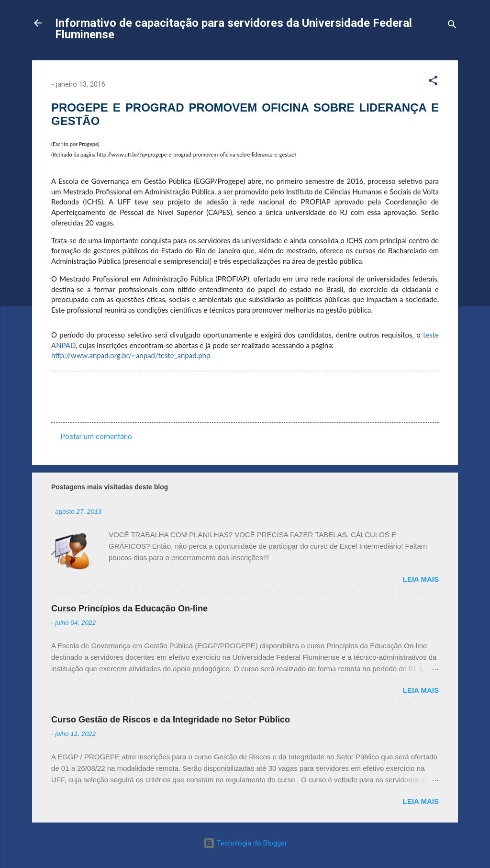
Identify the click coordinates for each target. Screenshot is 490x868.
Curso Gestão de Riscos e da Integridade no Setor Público (171, 720)
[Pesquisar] (452, 26)
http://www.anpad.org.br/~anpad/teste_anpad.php (131, 355)
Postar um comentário (96, 437)
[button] (433, 82)
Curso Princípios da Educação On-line (129, 609)
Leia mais (421, 579)
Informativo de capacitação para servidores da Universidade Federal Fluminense (234, 29)
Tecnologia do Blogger (245, 843)
